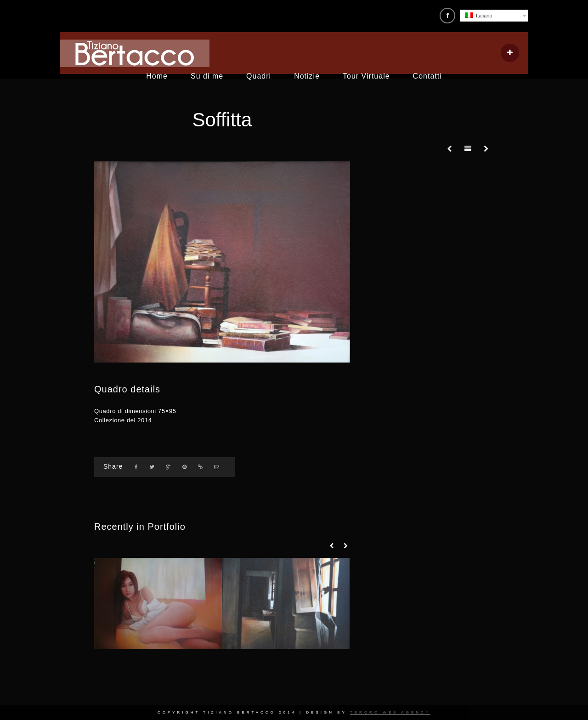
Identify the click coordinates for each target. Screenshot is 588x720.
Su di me (207, 76)
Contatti (427, 76)
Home (157, 76)
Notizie (307, 76)
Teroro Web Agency (390, 712)
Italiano (479, 15)
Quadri (259, 76)
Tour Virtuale (366, 76)
